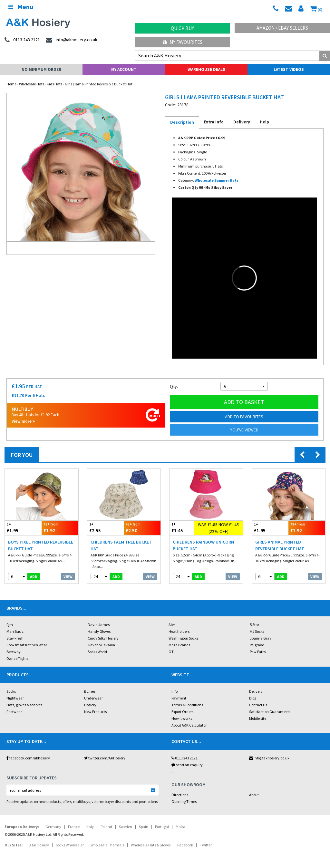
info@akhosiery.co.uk (269, 758)
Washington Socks (183, 638)
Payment (179, 698)
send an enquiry (187, 765)
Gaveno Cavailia (101, 645)
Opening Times (184, 801)
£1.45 (182, 528)
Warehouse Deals (206, 69)
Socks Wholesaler (70, 845)
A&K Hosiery (39, 845)
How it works (182, 718)
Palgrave (257, 645)
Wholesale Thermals (107, 845)
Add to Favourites (244, 417)
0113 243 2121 (184, 758)
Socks (11, 691)
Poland (106, 827)
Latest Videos (289, 69)
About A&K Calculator (189, 725)
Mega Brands (179, 645)
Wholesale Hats (32, 84)
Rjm (10, 625)
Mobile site (258, 718)
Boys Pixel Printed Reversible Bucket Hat (41, 545)
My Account (124, 69)
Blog (253, 698)
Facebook (185, 845)
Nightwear (15, 698)
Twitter (206, 845)
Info (175, 691)
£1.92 (60, 528)
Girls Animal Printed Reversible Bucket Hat (280, 545)
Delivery (256, 691)
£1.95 (23, 528)
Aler (172, 625)
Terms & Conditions (187, 705)
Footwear (14, 712)
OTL (172, 652)
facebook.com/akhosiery (28, 758)
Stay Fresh (15, 638)
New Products (95, 712)
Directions (180, 795)
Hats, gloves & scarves (24, 705)
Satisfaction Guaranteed (269, 712)
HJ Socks (257, 631)
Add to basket (244, 402)
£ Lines (90, 691)
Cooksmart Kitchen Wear (27, 645)
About (254, 795)
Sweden (126, 827)
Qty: (174, 386)
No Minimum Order (41, 69)
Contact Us (258, 705)
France (74, 827)
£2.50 (142, 528)
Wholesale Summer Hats (217, 180)
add (34, 577)
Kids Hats (54, 84)
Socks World (97, 652)
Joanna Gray (261, 638)
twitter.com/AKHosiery (105, 758)
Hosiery (90, 705)
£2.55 (106, 528)
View (68, 577)
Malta (180, 827)
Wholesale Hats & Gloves (151, 845)
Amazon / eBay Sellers (282, 28)
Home (11, 84)
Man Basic (15, 631)
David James (99, 625)
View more (23, 421)
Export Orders (182, 712)
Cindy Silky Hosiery (103, 638)
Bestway (14, 652)
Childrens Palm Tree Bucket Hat (121, 545)
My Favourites (183, 42)
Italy (90, 827)
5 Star (254, 625)
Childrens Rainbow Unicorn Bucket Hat (203, 545)
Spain (144, 827)
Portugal (162, 827)
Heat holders (179, 631)
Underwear (93, 698)
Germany (53, 827)
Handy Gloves (99, 631)
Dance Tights (17, 658)
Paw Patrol (258, 652)
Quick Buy (182, 28)
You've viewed (244, 430)
